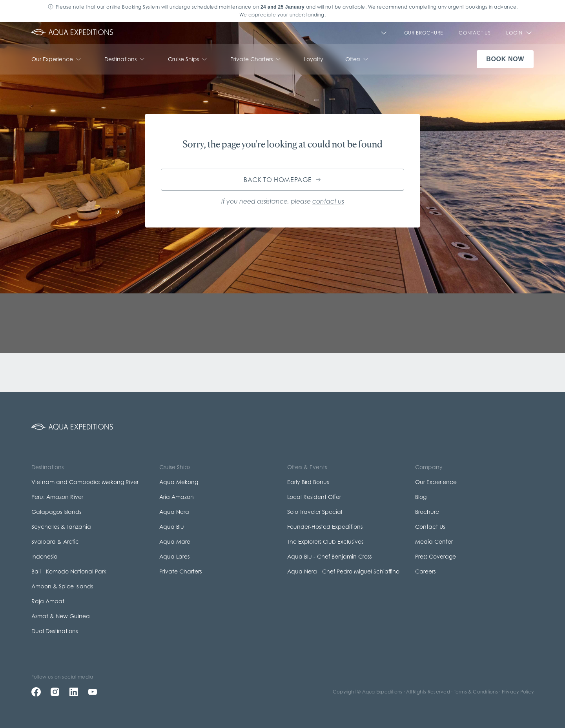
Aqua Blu (172, 527)
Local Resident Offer (314, 497)
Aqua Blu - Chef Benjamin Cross (329, 556)
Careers (425, 571)
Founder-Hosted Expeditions (325, 527)
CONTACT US (475, 33)
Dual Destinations (55, 631)
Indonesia (45, 556)
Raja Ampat (48, 601)
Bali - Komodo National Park (69, 571)
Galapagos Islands (56, 512)
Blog (421, 497)
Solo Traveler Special (315, 512)
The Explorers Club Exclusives (325, 541)
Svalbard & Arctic (55, 541)
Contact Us (430, 527)
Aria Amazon (177, 497)
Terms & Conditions (476, 692)
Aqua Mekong (179, 482)
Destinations (125, 59)
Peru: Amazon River (57, 497)
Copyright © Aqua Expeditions (368, 692)
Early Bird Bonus (308, 482)
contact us (328, 201)
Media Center (434, 541)
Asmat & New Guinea (61, 616)
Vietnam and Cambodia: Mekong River (85, 482)
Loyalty (314, 59)
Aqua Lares (174, 556)
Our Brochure (424, 33)
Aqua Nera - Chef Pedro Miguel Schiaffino (343, 571)
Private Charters (256, 59)
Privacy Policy (518, 692)
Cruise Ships (188, 59)
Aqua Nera (174, 512)
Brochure (427, 512)
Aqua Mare (175, 541)
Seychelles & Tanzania (61, 527)
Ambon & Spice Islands (62, 586)
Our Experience (57, 59)
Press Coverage (436, 556)
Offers (357, 59)
